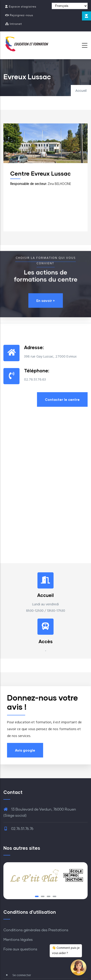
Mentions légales (18, 940)
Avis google (25, 750)
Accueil (81, 91)
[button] (37, 896)
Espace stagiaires (21, 7)
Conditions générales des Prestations (36, 930)
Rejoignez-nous (19, 15)
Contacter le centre (62, 399)
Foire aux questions (20, 949)
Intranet (14, 24)
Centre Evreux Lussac (43, 173)
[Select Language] (70, 6)
